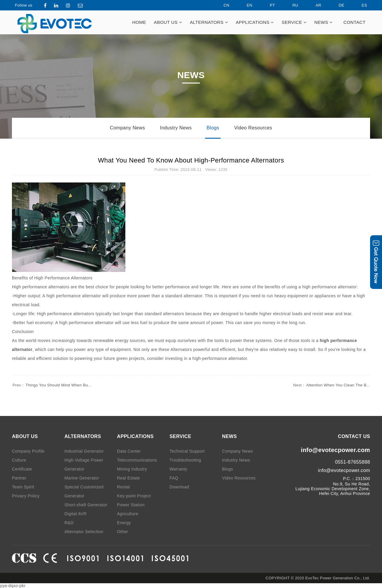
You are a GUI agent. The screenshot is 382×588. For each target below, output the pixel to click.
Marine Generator (82, 478)
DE (336, 5)
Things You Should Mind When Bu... (52, 385)
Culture (19, 460)
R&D (69, 523)
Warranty (178, 469)
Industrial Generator (84, 451)
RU (290, 5)
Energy (124, 523)
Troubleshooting (185, 460)
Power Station (131, 505)
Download (179, 487)
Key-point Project (134, 496)
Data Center (129, 451)
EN (245, 5)
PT (267, 5)
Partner (19, 478)
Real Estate (128, 478)
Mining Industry (132, 469)
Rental (123, 487)
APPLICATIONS (255, 22)
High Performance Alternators (63, 278)
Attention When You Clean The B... (331, 385)
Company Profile (28, 451)
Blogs (213, 128)
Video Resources (253, 128)
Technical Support (187, 451)
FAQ (174, 478)
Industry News (176, 128)
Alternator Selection (84, 532)
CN (221, 5)
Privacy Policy (26, 496)
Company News (127, 128)
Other (123, 532)
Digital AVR (76, 514)
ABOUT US (168, 22)
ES (359, 5)
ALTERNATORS (209, 22)
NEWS (324, 22)
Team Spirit (23, 487)
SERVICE (294, 22)
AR (314, 5)
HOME (139, 22)
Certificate (22, 469)
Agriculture (128, 514)
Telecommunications (137, 460)
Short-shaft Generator (86, 505)
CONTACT (355, 22)
